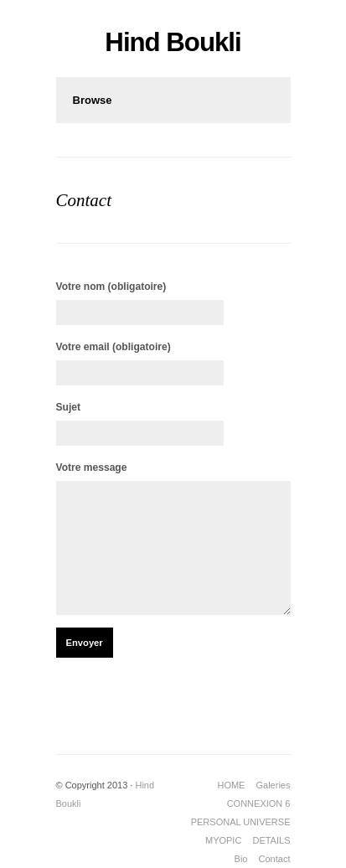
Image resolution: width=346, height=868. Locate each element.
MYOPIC (223, 840)
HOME (231, 785)
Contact (275, 859)
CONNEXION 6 (259, 803)
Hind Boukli (173, 42)
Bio (241, 859)
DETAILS (271, 840)
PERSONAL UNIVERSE (241, 822)
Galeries (274, 785)
